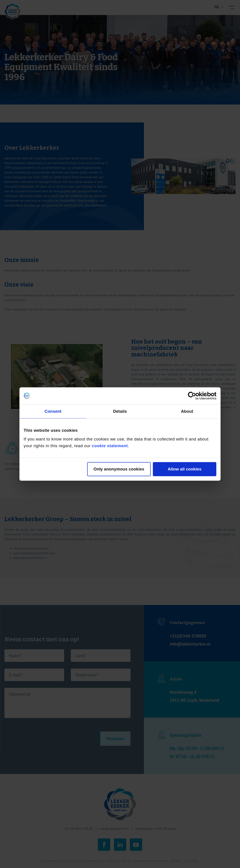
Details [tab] (120, 411)
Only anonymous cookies (119, 469)
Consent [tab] (53, 411)
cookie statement (110, 446)
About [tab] (187, 411)
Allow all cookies (184, 469)
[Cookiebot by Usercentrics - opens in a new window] (197, 396)
